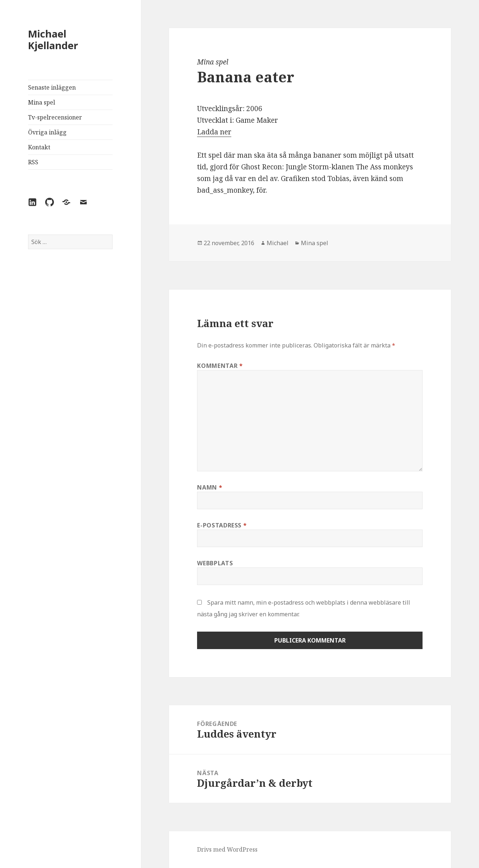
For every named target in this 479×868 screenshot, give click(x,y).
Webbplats (215, 563)
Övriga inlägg (47, 132)
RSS (33, 162)
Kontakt (39, 147)
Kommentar (220, 366)
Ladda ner (214, 132)
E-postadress (222, 525)
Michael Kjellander (53, 40)
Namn (210, 487)
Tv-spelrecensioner (55, 117)
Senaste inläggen (52, 87)
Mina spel (42, 102)
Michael (278, 243)
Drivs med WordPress (227, 849)
